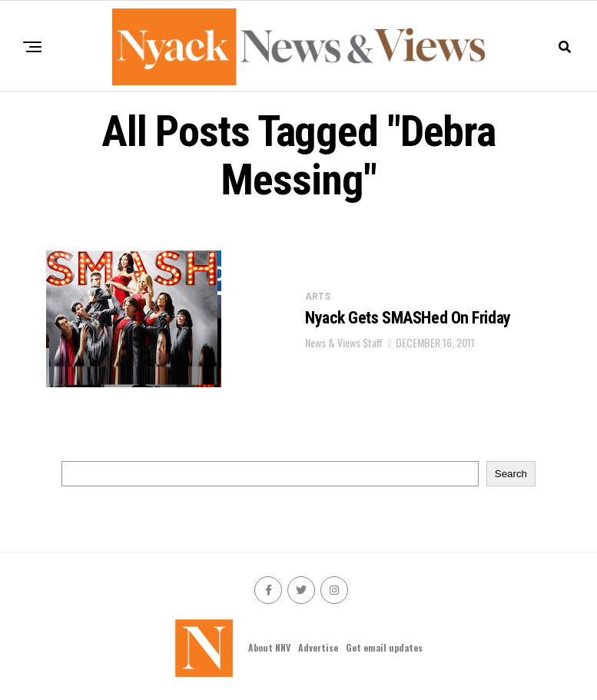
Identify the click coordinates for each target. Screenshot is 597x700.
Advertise (318, 647)
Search (511, 474)
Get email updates (384, 647)
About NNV (269, 647)
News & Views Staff (344, 342)
